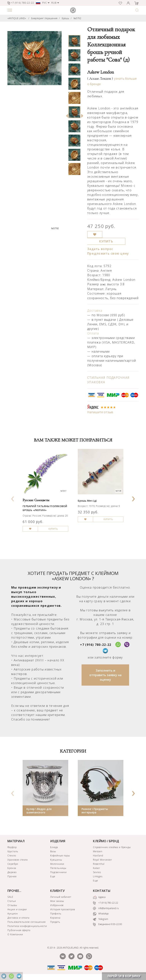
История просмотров (63, 909)
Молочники (57, 864)
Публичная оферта (19, 930)
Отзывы (12, 905)
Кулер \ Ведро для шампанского (39, 811)
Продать (55, 922)
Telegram (101, 919)
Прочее (12, 876)
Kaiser (97, 868)
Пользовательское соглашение (27, 922)
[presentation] (13, 498)
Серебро (13, 864)
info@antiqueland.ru (106, 908)
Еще (53, 876)
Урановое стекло (18, 860)
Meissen (98, 851)
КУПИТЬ (106, 241)
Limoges (98, 876)
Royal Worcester (103, 860)
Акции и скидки (17, 909)
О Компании (15, 934)
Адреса (99, 897)
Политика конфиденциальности (27, 926)
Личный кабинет (61, 897)
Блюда (54, 847)
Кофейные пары (60, 856)
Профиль (56, 914)
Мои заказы (57, 901)
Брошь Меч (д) (87, 501)
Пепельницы (58, 868)
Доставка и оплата (18, 918)
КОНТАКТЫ (102, 891)
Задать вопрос (100, 249)
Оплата (93, 333)
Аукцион (13, 914)
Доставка (95, 310)
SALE (10, 897)
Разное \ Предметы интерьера (95, 811)
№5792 (77, 18)
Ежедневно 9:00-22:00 (108, 925)
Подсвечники (59, 872)
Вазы (53, 851)
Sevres (97, 872)
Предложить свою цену (108, 253)
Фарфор (12, 847)
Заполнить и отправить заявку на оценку (105, 675)
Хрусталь (13, 851)
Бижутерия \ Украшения (44, 18)
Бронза (12, 868)
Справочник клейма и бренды (112, 847)
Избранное (57, 905)
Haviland (98, 856)
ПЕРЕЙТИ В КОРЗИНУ (124, 976)
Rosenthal (99, 864)
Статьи (12, 901)
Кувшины (56, 860)
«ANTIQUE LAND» (17, 18)
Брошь (65, 18)
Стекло (12, 856)
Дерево (12, 872)
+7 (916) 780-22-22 (96, 645)
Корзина (55, 918)
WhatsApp (101, 914)
